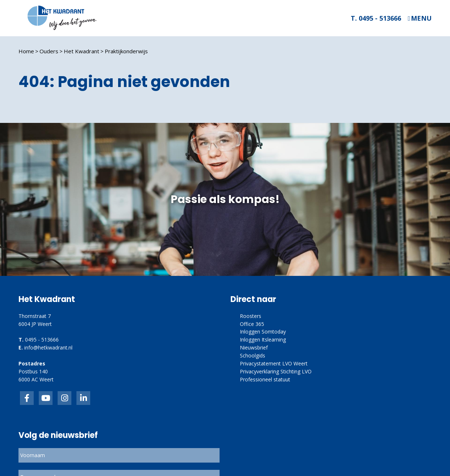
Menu (421, 18)
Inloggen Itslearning (263, 340)
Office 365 (252, 324)
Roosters (251, 316)
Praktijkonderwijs (126, 51)
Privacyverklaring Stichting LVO (276, 371)
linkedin (83, 398)
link (64, 398)
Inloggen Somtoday (263, 332)
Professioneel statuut (265, 379)
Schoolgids (253, 355)
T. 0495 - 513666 (376, 18)
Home (26, 51)
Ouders (49, 51)
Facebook (27, 398)
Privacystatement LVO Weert (274, 363)
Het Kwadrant (82, 51)
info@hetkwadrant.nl (48, 347)
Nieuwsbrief (254, 347)
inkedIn (46, 398)
